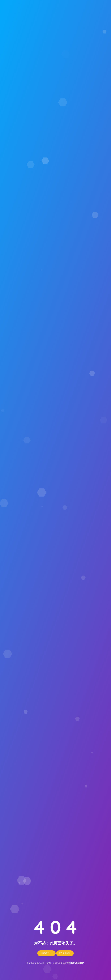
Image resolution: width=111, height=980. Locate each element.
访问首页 (46, 953)
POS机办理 (65, 953)
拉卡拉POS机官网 (75, 963)
